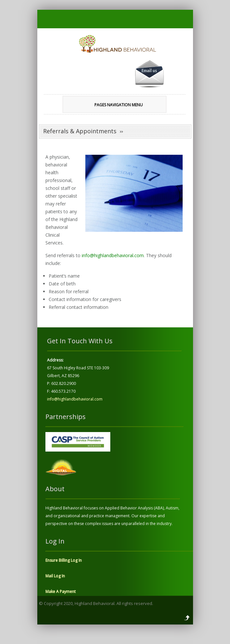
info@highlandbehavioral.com (113, 255)
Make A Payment (61, 591)
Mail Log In (55, 576)
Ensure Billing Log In (64, 560)
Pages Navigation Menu (110, 105)
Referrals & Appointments (80, 131)
